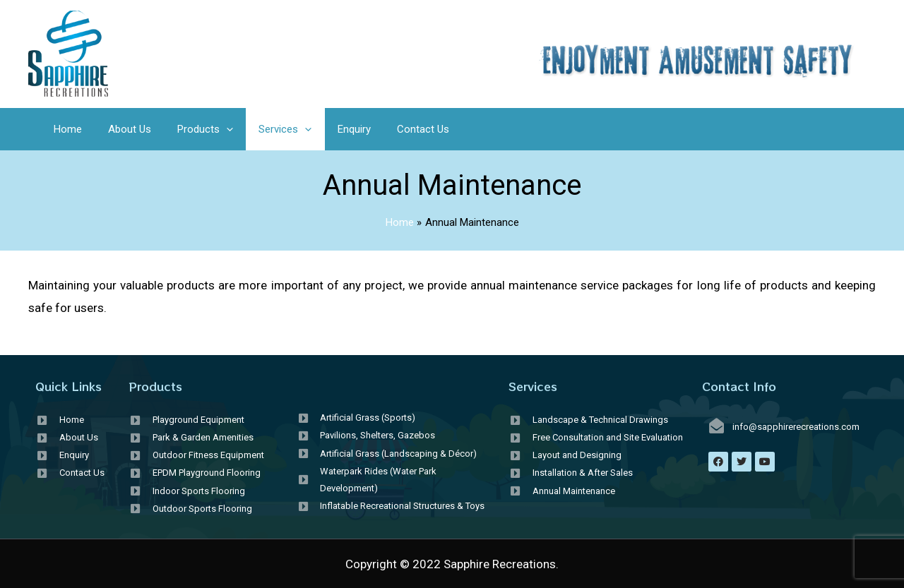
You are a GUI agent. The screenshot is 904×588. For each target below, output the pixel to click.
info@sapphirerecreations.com (796, 427)
